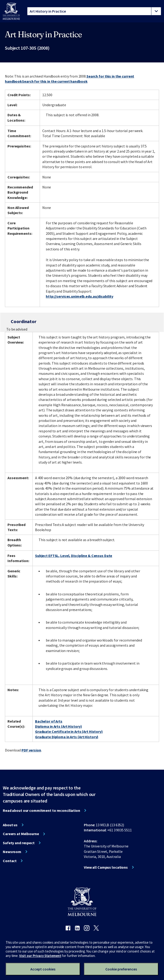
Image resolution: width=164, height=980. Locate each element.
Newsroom (12, 852)
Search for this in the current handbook (55, 81)
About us (10, 825)
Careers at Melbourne (21, 834)
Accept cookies (43, 969)
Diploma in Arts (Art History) (59, 726)
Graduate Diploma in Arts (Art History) (67, 737)
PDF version (31, 750)
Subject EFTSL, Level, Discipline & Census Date (74, 556)
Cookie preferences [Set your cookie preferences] (121, 969)
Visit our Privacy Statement (40, 956)
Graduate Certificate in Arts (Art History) (69, 731)
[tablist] (94, 11)
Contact (10, 861)
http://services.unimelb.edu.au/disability (80, 296)
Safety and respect (19, 843)
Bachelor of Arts (49, 721)
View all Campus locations (106, 867)
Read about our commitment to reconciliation (41, 810)
